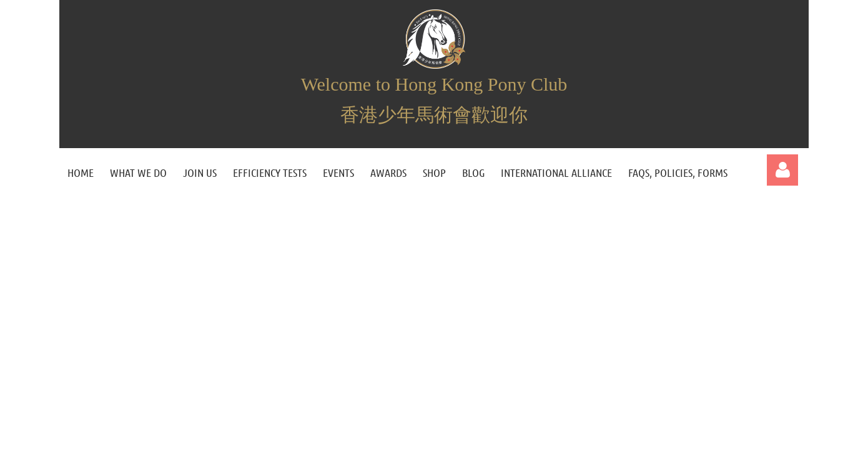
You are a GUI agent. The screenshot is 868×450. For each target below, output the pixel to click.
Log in (782, 170)
